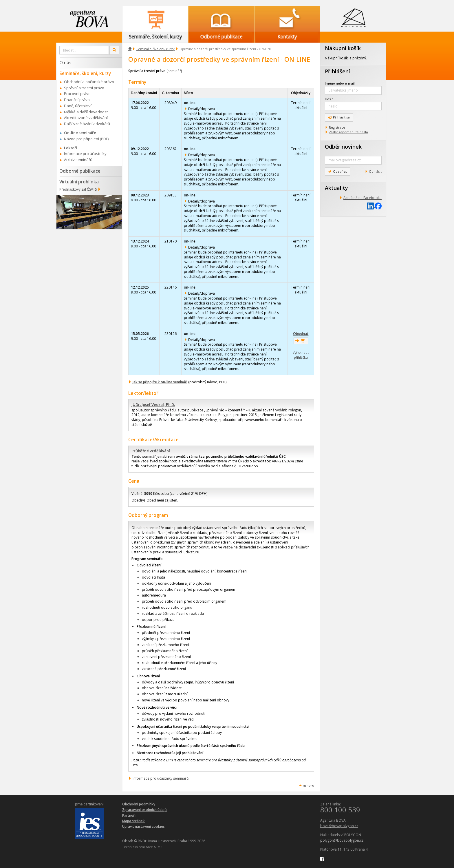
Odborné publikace (80, 171)
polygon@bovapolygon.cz (342, 840)
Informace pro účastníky (85, 154)
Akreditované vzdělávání (86, 118)
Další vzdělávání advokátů (87, 124)
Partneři (129, 815)
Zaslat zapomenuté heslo (348, 132)
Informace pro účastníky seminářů (161, 778)
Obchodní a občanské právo (89, 82)
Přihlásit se (339, 117)
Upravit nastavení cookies (143, 826)
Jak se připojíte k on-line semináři (160, 382)
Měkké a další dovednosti (86, 112)
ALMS (158, 847)
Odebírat (337, 171)
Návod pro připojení (82, 139)
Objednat (301, 334)
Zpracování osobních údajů (144, 810)
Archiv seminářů (78, 160)
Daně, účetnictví (78, 106)
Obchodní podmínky (139, 804)
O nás (65, 63)
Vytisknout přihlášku (301, 355)
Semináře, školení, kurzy (155, 49)
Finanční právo (77, 100)
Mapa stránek (133, 821)
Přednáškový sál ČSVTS (78, 189)
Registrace (337, 127)
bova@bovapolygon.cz (339, 826)
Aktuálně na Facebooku (363, 198)
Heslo (329, 99)
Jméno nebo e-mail (340, 83)
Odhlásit (375, 171)
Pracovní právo (77, 94)
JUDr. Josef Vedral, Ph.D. (153, 404)
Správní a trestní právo (84, 88)
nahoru (309, 785)
